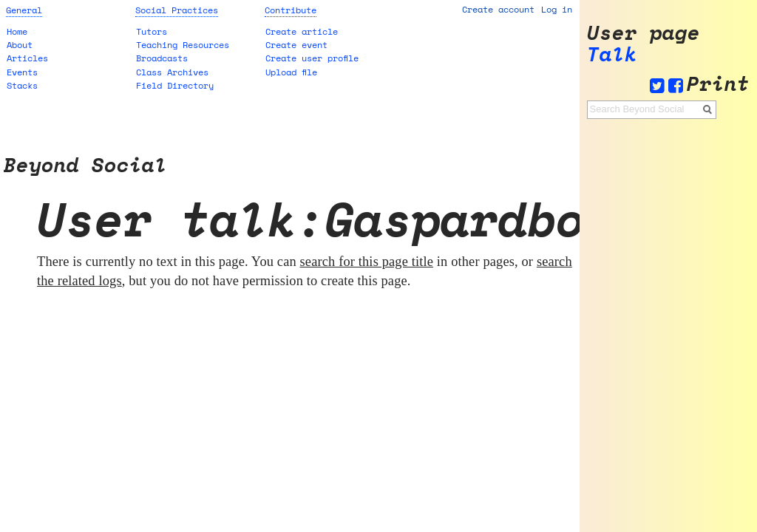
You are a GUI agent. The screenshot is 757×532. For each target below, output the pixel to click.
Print (718, 84)
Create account (498, 9)
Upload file (291, 72)
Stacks (22, 85)
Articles (27, 58)
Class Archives (172, 72)
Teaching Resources (183, 45)
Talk (612, 54)
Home (17, 31)
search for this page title (367, 262)
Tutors (152, 31)
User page (644, 33)
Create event (296, 45)
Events (22, 72)
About (20, 45)
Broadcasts (162, 58)
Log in (557, 9)
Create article (302, 31)
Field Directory (175, 85)
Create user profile (312, 58)
